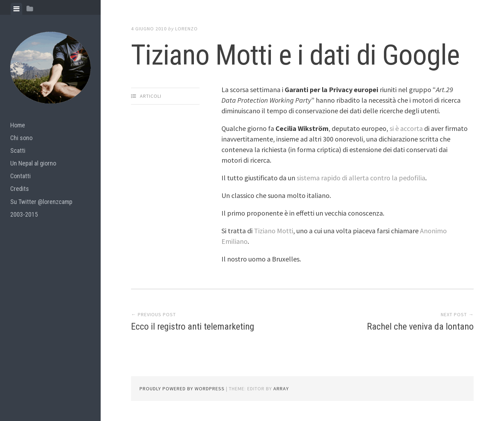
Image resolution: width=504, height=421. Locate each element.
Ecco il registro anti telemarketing (193, 326)
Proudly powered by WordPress (182, 389)
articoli (151, 96)
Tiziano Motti (274, 231)
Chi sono (21, 138)
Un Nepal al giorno (33, 163)
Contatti (20, 176)
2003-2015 (24, 214)
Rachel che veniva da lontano (420, 326)
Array (281, 389)
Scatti (18, 151)
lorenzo (186, 29)
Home (18, 125)
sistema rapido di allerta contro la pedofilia (361, 178)
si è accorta (406, 128)
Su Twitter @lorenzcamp (41, 202)
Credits (20, 189)
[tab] (16, 9)
